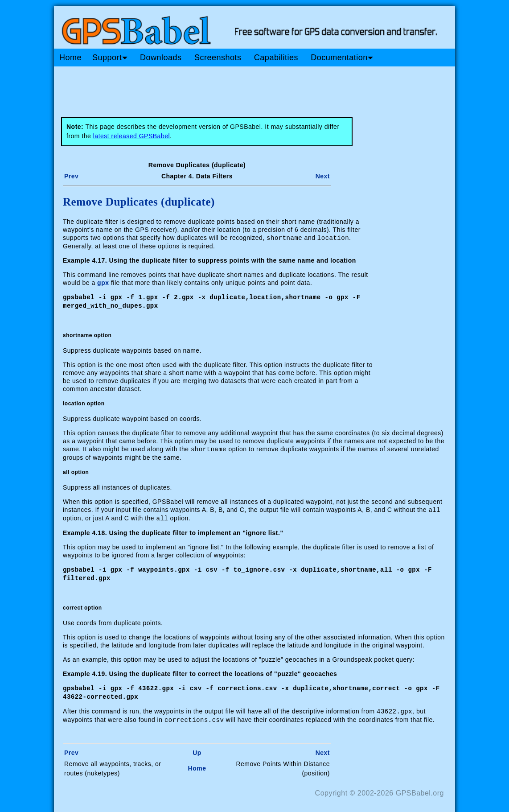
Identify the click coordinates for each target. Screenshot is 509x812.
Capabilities (276, 58)
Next (323, 176)
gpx (103, 282)
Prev (71, 176)
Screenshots (218, 58)
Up (197, 747)
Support (110, 58)
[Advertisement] (223, 88)
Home (70, 58)
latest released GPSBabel (131, 136)
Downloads (161, 58)
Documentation (342, 58)
